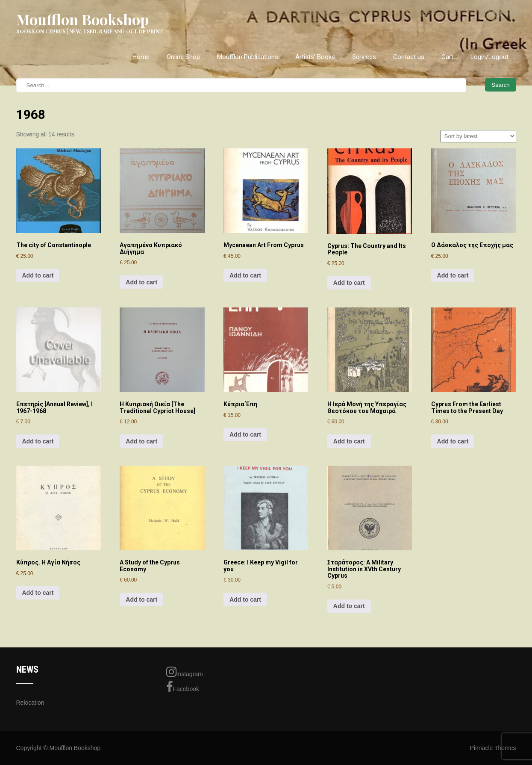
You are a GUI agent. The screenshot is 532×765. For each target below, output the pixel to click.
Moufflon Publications (248, 57)
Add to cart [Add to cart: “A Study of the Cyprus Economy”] (141, 600)
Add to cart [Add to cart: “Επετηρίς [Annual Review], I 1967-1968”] (38, 441)
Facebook (183, 687)
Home (141, 57)
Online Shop (183, 57)
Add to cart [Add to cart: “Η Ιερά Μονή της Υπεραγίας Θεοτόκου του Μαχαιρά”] (349, 441)
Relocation (30, 703)
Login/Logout (489, 57)
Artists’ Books (315, 57)
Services (364, 57)
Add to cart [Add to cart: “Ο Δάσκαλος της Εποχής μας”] (453, 275)
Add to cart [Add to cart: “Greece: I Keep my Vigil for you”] (245, 600)
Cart (447, 57)
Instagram (185, 672)
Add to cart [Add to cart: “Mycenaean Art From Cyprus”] (245, 275)
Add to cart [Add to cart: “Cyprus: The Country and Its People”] (349, 283)
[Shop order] (478, 136)
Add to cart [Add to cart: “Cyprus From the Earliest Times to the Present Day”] (453, 441)
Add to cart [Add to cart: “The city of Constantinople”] (38, 275)
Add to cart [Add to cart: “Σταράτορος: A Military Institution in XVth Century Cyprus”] (349, 606)
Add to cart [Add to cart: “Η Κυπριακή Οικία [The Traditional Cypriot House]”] (141, 441)
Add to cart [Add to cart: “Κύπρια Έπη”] (245, 434)
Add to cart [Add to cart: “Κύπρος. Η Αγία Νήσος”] (38, 593)
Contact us (409, 57)
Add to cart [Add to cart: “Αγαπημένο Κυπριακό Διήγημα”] (141, 282)
